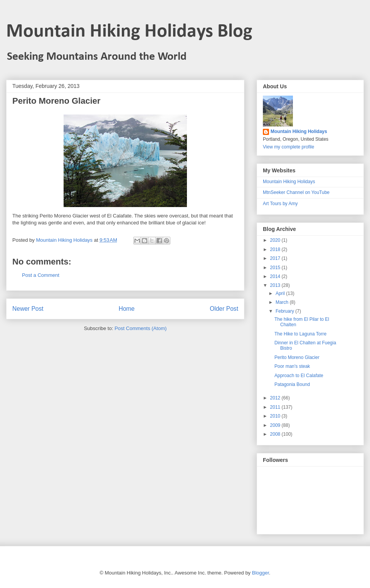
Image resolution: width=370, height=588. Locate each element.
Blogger (261, 573)
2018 (276, 249)
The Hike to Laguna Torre (300, 334)
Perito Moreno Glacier (297, 357)
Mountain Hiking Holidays (299, 131)
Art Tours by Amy (280, 204)
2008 (276, 434)
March (283, 302)
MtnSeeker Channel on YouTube (296, 192)
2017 (276, 258)
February (285, 311)
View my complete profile (288, 147)
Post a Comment (41, 275)
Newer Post (28, 309)
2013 (276, 285)
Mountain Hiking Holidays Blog (129, 32)
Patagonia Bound (292, 384)
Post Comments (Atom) (140, 328)
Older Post (224, 309)
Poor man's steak (292, 366)
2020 (276, 240)
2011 (276, 407)
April (281, 293)
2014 (276, 276)
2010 (276, 416)
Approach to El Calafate (299, 376)
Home (127, 309)
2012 (276, 398)
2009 (276, 425)
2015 (276, 268)
